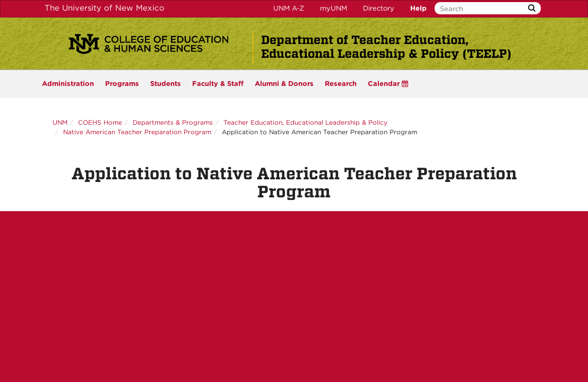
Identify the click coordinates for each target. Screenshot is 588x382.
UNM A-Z (289, 8)
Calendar (388, 84)
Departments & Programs (173, 122)
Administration (68, 84)
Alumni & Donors (284, 84)
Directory (379, 8)
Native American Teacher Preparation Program (137, 132)
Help (418, 8)
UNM (60, 122)
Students (166, 84)
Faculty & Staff (218, 84)
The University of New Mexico (105, 8)
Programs (122, 84)
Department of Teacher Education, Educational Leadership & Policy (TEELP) (386, 47)
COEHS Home (100, 122)
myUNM (334, 8)
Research (341, 84)
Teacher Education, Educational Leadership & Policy (305, 122)
